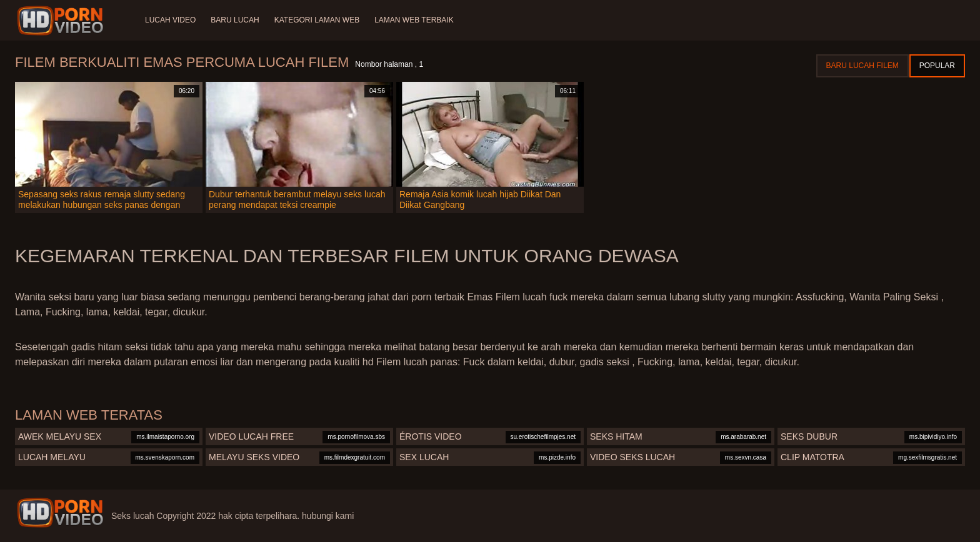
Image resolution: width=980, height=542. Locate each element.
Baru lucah (235, 20)
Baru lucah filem (862, 66)
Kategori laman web (317, 20)
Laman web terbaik (414, 20)
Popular (937, 66)
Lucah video (170, 20)
